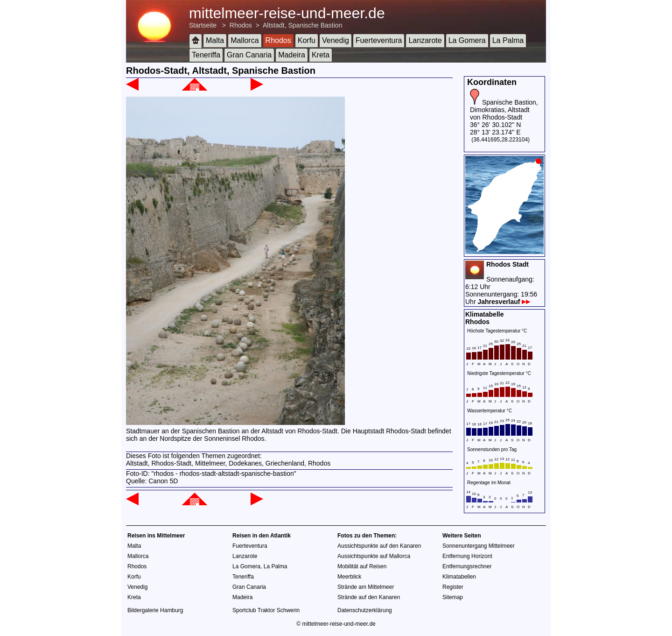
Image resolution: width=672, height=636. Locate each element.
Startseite (203, 25)
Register (453, 587)
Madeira (292, 55)
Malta (215, 40)
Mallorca (245, 40)
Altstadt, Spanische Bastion (302, 25)
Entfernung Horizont (467, 556)
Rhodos (241, 25)
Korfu (307, 40)
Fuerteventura (379, 40)
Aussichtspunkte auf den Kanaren (379, 546)
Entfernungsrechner (467, 566)
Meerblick (349, 577)
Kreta (321, 55)
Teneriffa (206, 55)
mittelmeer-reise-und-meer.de (287, 13)
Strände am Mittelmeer (366, 587)
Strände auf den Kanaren (369, 597)
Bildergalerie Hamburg (155, 610)
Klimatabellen (459, 577)
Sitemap (453, 597)
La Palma (508, 40)
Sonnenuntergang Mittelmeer (479, 546)
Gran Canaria (249, 55)
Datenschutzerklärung (365, 610)
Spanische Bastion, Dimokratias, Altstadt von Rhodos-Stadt (504, 110)
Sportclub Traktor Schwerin (266, 610)
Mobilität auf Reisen (362, 566)
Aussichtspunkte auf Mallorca (374, 556)
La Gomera (467, 40)
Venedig (336, 40)
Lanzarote (425, 40)
